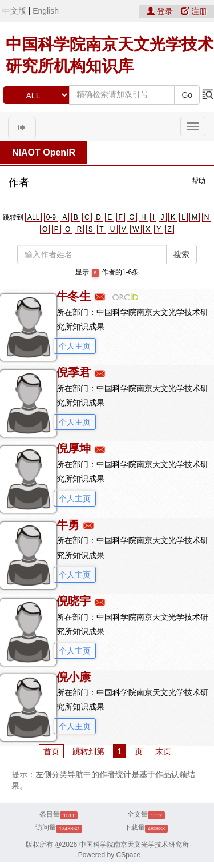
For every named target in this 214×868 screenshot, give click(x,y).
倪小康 (74, 677)
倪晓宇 (74, 601)
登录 (161, 11)
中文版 (14, 11)
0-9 (51, 217)
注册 (194, 11)
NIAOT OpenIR (44, 152)
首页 (51, 751)
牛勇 (68, 525)
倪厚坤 (74, 448)
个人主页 (75, 346)
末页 (163, 751)
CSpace (129, 855)
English (46, 11)
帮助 (199, 180)
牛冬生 (74, 296)
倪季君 (74, 372)
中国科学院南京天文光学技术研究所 (134, 845)
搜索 (181, 254)
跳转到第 (88, 751)
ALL (33, 217)
